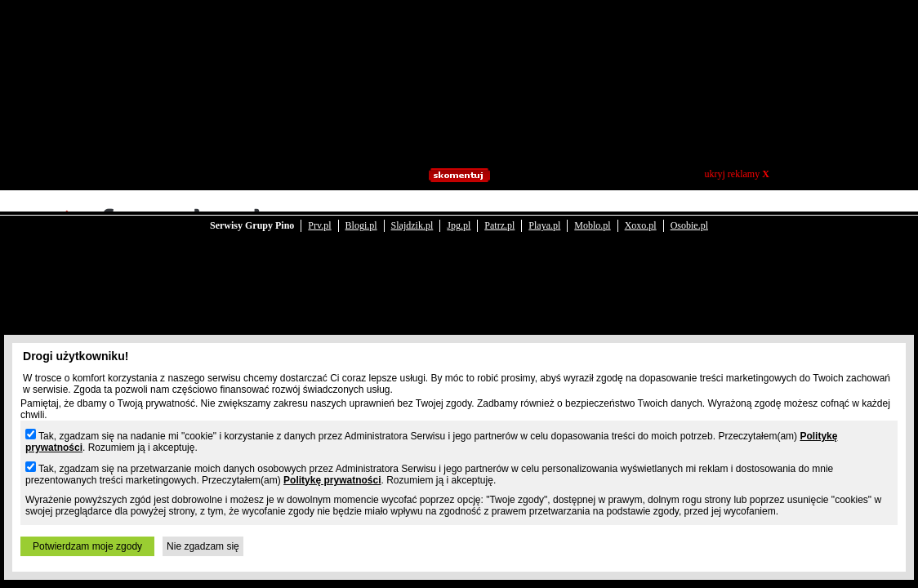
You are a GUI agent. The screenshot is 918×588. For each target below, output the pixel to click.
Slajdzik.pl (412, 214)
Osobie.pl (689, 214)
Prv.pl (319, 214)
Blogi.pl (361, 214)
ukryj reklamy (737, 174)
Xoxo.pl (641, 214)
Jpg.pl (459, 214)
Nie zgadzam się (203, 546)
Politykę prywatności (332, 480)
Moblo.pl (592, 214)
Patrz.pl (499, 214)
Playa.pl (544, 214)
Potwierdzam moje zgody (87, 546)
